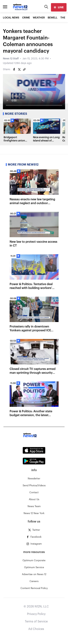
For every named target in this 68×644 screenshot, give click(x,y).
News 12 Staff (11, 59)
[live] (59, 7)
